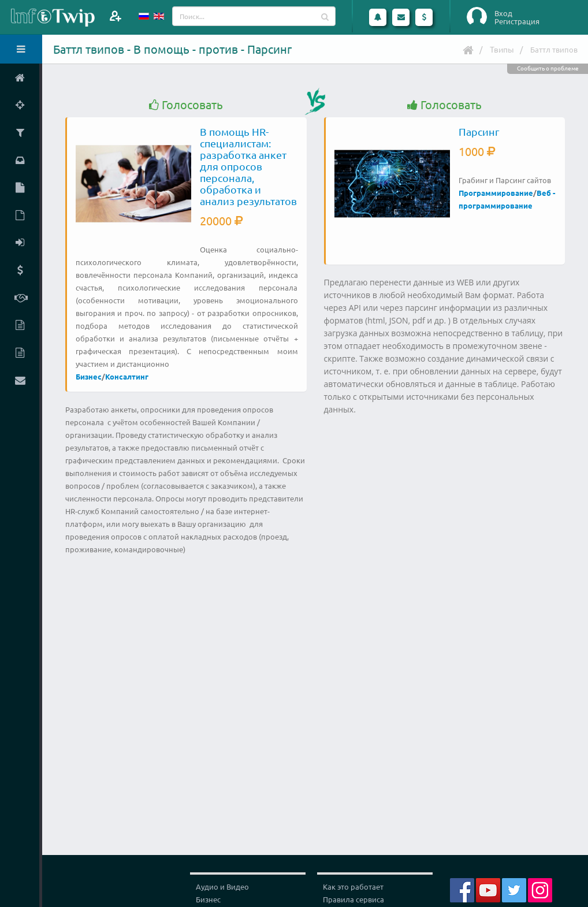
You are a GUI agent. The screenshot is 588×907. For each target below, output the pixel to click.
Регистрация (517, 21)
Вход (503, 13)
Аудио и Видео (222, 886)
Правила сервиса (353, 899)
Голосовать (186, 105)
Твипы (502, 49)
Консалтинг (127, 376)
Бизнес (89, 376)
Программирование (496, 193)
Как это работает (353, 886)
